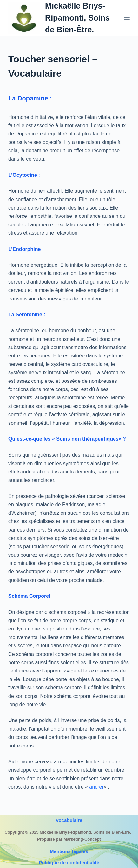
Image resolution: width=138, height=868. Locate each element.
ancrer (96, 787)
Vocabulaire (69, 820)
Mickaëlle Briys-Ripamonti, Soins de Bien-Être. (77, 18)
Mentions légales (69, 851)
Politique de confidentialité (69, 862)
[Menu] (127, 18)
